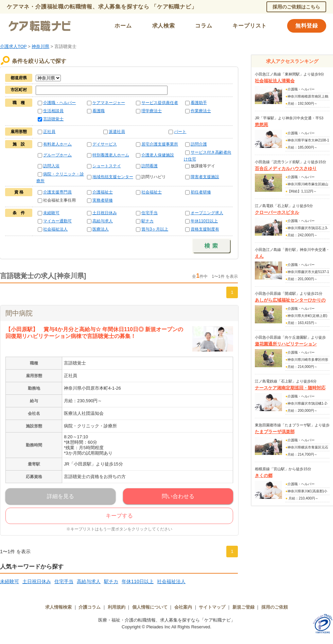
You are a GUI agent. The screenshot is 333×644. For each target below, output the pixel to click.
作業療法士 (201, 111)
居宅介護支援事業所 (160, 144)
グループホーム (57, 155)
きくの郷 (264, 476)
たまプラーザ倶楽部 (275, 432)
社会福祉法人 (55, 229)
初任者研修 (201, 192)
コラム (204, 26)
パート (180, 132)
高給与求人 (103, 221)
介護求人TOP (13, 46)
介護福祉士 (103, 192)
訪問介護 (199, 144)
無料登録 (307, 26)
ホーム (123, 26)
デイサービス (105, 144)
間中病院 (19, 313)
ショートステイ (107, 166)
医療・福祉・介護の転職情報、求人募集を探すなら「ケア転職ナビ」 (167, 620)
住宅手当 (150, 213)
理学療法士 (152, 111)
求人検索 (164, 26)
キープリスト (250, 26)
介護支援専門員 (57, 192)
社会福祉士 (152, 192)
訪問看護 (150, 166)
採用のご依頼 (275, 607)
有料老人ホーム (57, 144)
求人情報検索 (58, 607)
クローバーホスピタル (277, 212)
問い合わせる (178, 496)
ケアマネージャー (109, 103)
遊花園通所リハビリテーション (286, 344)
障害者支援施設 (205, 177)
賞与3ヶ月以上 (155, 229)
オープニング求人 (207, 213)
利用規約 (117, 607)
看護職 (99, 111)
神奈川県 (40, 46)
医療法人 (101, 229)
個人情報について (150, 607)
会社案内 (183, 607)
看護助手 (199, 103)
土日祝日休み (105, 213)
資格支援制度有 (205, 229)
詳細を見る (60, 496)
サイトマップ (212, 607)
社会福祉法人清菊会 (275, 81)
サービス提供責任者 (160, 103)
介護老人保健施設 (158, 155)
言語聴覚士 (53, 119)
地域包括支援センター (113, 177)
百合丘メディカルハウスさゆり (286, 168)
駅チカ (147, 221)
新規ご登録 (243, 607)
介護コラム (90, 607)
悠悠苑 (261, 125)
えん (259, 256)
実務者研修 (103, 200)
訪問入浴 (51, 166)
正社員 (49, 132)
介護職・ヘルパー (59, 103)
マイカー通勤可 (57, 221)
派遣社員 (117, 132)
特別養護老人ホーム (111, 155)
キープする (119, 516)
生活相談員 (53, 111)
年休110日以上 (204, 221)
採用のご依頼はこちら (296, 7)
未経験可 (51, 213)
